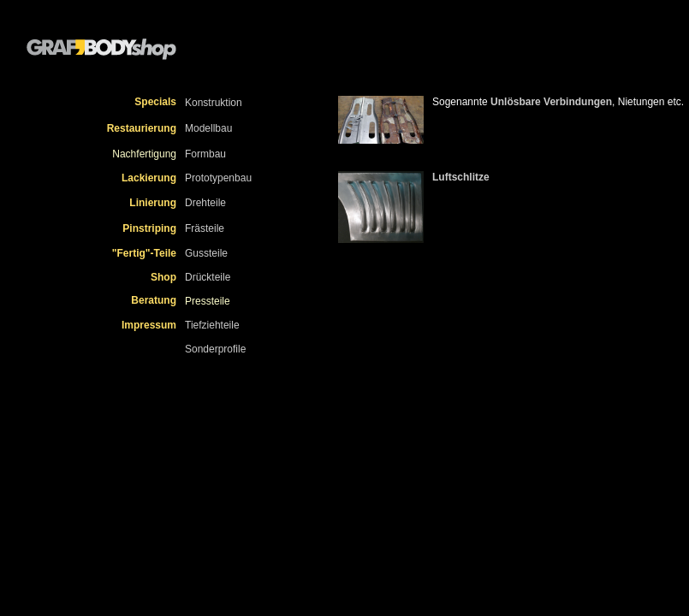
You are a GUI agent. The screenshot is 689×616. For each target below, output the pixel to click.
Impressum (149, 325)
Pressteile (208, 301)
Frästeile (205, 228)
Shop (163, 277)
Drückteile (208, 277)
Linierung (153, 203)
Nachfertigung (144, 154)
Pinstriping (149, 228)
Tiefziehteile (212, 325)
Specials (155, 102)
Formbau (205, 154)
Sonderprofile (215, 349)
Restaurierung (142, 128)
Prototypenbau (218, 178)
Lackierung (149, 178)
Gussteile (206, 253)
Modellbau (208, 128)
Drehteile (205, 203)
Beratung (154, 300)
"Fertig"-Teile (144, 253)
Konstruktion (214, 103)
